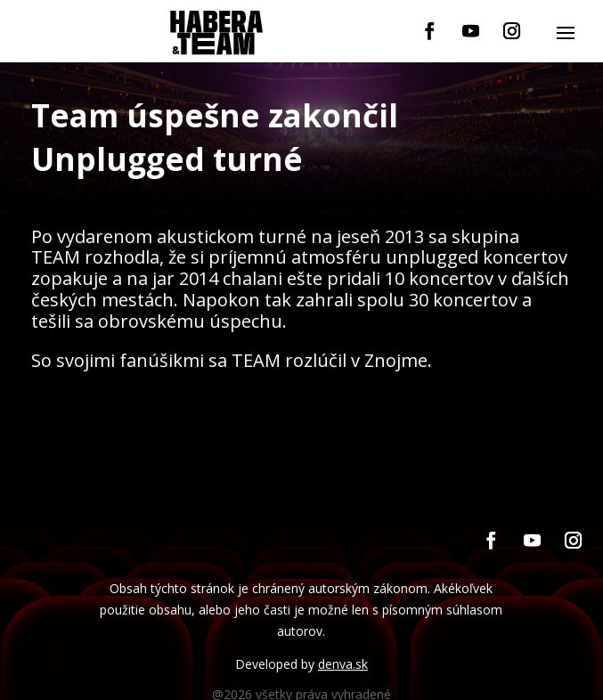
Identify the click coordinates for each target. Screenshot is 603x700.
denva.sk (343, 664)
